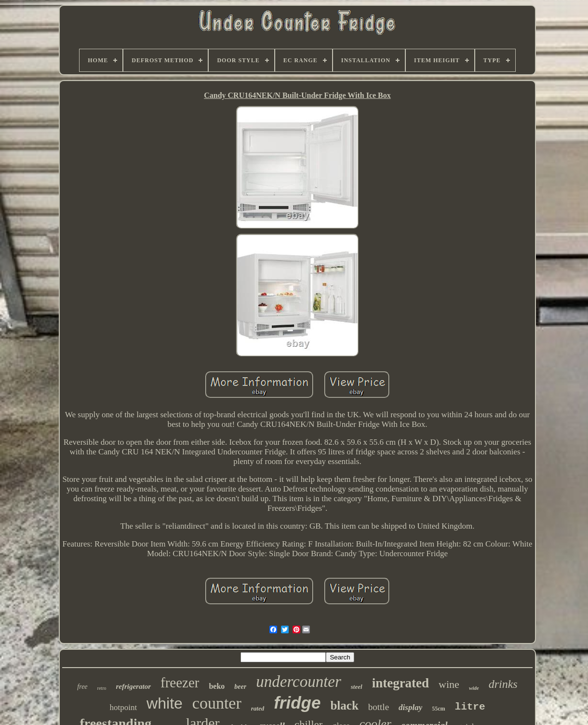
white (165, 703)
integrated (401, 683)
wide (474, 688)
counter (217, 703)
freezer (180, 683)
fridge (297, 703)
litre (470, 707)
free (82, 687)
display (410, 707)
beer (240, 687)
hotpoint (123, 707)
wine (449, 684)
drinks (503, 684)
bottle (379, 707)
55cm (438, 709)
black (344, 705)
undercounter (299, 682)
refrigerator (133, 686)
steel (357, 687)
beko (217, 686)
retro (102, 688)
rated (258, 708)
